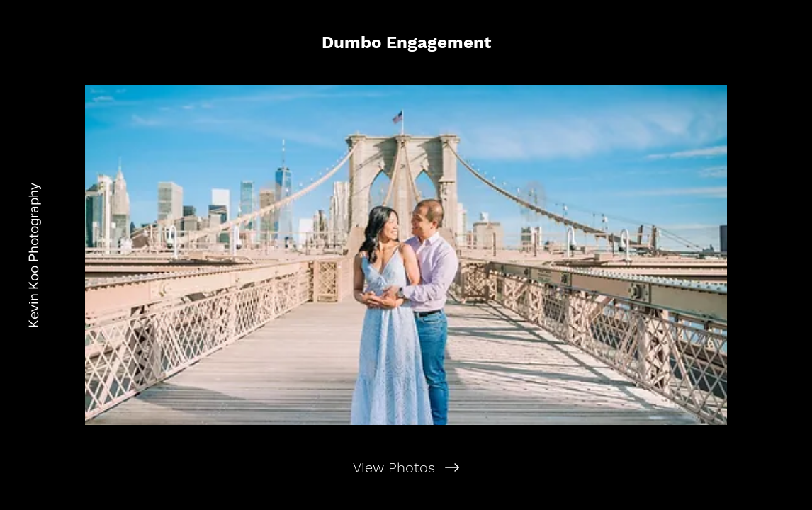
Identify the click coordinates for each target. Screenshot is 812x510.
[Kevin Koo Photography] (33, 255)
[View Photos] (406, 467)
